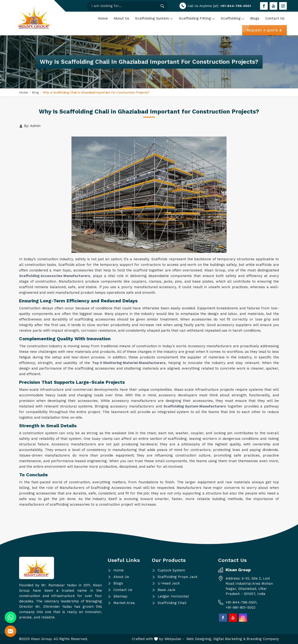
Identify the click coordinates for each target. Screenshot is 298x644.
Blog (35, 92)
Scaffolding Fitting (197, 18)
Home (103, 18)
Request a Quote (264, 30)
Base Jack (166, 590)
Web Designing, (200, 639)
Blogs (255, 18)
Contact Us (275, 18)
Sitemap (120, 596)
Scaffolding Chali (172, 603)
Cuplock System (171, 570)
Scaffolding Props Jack (178, 577)
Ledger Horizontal (173, 596)
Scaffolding (233, 18)
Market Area (124, 603)
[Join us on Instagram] (283, 6)
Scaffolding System (154, 18)
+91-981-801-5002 (240, 607)
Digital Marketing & (230, 639)
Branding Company (263, 639)
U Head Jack (169, 583)
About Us (121, 18)
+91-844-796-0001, (242, 602)
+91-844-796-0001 (236, 6)
